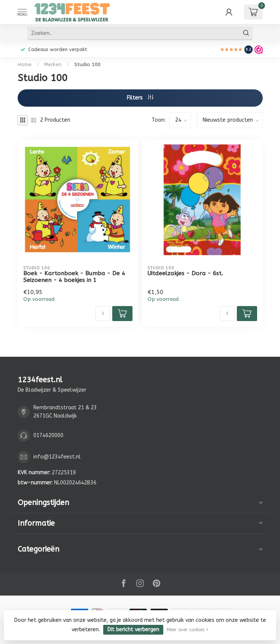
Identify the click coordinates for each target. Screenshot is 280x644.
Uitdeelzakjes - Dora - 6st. (185, 273)
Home (25, 64)
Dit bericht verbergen (133, 630)
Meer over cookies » (187, 630)
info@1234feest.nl (57, 457)
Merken (53, 64)
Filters (140, 98)
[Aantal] (103, 314)
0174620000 (48, 435)
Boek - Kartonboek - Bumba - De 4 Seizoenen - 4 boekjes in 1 (74, 277)
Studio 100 (87, 64)
